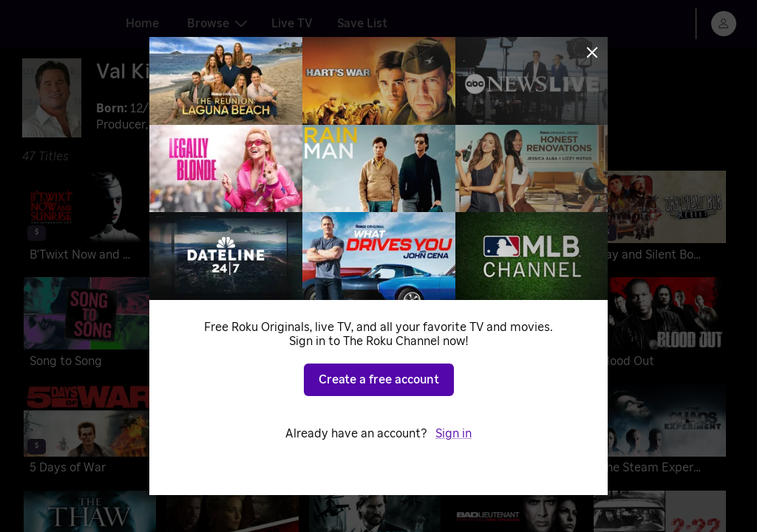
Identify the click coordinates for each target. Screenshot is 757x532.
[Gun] (232, 432)
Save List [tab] (362, 24)
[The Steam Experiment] (660, 432)
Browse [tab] (217, 24)
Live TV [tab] (292, 24)
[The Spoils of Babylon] (375, 325)
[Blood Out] (660, 325)
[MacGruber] (375, 432)
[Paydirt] (517, 219)
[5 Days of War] (90, 432)
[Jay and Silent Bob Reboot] (660, 219)
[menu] (724, 24)
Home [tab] (142, 24)
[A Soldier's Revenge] (375, 219)
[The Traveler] (517, 432)
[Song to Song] (90, 325)
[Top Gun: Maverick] (232, 219)
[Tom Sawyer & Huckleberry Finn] (232, 325)
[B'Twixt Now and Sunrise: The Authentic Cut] (90, 219)
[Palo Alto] (517, 325)
